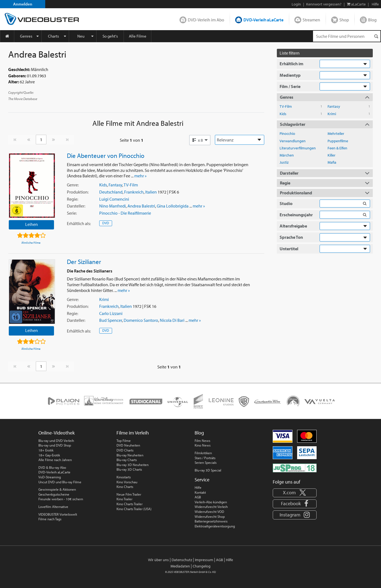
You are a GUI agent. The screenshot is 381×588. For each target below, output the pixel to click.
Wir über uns (158, 560)
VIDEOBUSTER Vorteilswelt (58, 514)
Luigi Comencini (114, 199)
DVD (106, 223)
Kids (103, 185)
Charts (53, 36)
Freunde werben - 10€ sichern (61, 499)
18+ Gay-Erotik (49, 455)
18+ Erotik (46, 450)
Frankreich (134, 192)
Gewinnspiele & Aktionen (57, 489)
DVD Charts (125, 450)
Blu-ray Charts (127, 460)
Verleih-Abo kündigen (211, 502)
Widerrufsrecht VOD (209, 512)
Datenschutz (182, 560)
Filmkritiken (203, 453)
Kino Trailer (124, 499)
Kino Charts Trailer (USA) (134, 509)
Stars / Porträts (205, 458)
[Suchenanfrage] (347, 36)
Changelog (202, 566)
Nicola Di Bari (172, 320)
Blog (372, 20)
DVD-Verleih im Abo (206, 20)
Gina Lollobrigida (173, 206)
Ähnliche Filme (31, 243)
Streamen (311, 20)
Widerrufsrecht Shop (210, 516)
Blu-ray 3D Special (208, 470)
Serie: (72, 213)
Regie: (72, 199)
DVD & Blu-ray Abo (52, 467)
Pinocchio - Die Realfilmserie (125, 213)
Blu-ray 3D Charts (129, 469)
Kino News (203, 445)
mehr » (140, 176)
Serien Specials (206, 462)
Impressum (204, 560)
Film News (202, 441)
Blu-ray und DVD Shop (55, 445)
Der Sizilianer (84, 262)
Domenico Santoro (141, 320)
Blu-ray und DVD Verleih (56, 441)
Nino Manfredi (113, 206)
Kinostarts (124, 477)
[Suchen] (376, 36)
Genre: (73, 185)
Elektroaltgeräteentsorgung (215, 526)
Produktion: (78, 192)
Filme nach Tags (50, 519)
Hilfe (198, 487)
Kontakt (200, 492)
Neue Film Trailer (129, 494)
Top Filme (124, 441)
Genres (26, 36)
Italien (151, 192)
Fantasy (115, 185)
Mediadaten (180, 566)
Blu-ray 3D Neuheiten (133, 465)
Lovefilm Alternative (53, 507)
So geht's (110, 36)
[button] (200, 140)
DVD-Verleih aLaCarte (263, 20)
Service (202, 480)
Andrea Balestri (141, 206)
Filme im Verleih (133, 433)
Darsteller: (76, 206)
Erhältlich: (79, 223)
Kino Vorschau (127, 482)
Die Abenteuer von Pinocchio (106, 155)
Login (296, 4)
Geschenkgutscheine (54, 494)
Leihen (32, 224)
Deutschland (111, 192)
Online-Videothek (56, 433)
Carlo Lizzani (111, 313)
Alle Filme (138, 36)
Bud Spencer (111, 320)
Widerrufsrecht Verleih (211, 507)
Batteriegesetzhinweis (211, 521)
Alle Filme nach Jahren (55, 460)
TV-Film (131, 185)
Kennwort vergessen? (324, 4)
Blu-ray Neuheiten (130, 455)
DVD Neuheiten (128, 445)
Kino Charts (125, 487)
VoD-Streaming (50, 477)
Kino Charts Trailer (130, 504)
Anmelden (23, 4)
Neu (81, 36)
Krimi (104, 299)
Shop (344, 20)
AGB (198, 497)
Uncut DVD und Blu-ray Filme (60, 482)
